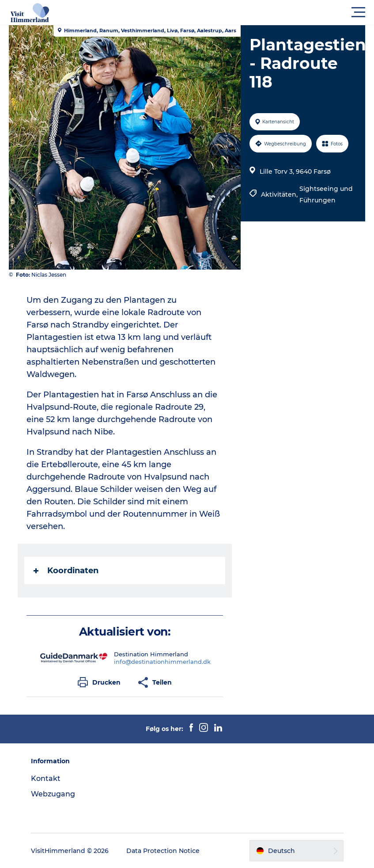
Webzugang (53, 794)
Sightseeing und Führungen (326, 194)
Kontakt (46, 779)
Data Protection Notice (163, 851)
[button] (227, 12)
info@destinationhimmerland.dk (162, 662)
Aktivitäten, (280, 194)
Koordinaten (66, 571)
